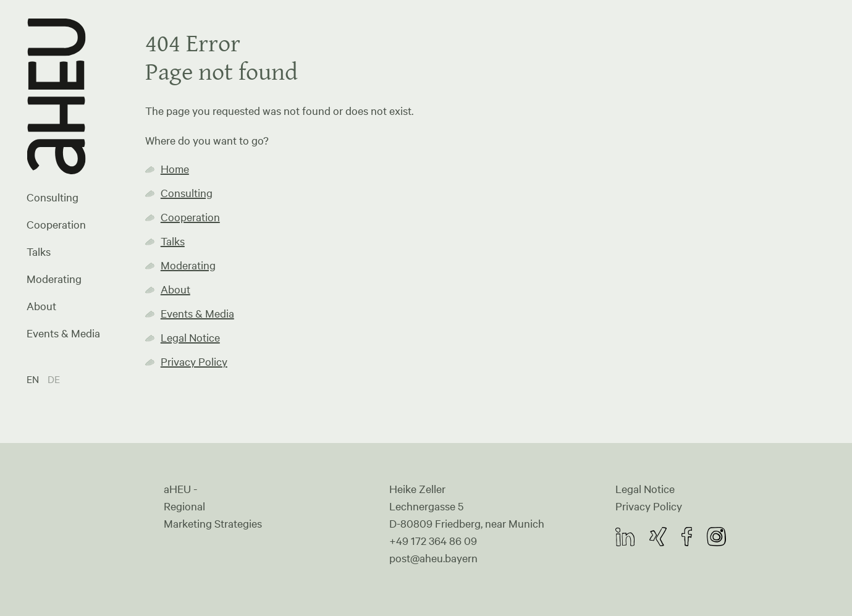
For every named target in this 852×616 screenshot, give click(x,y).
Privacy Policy (194, 361)
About (41, 306)
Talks (39, 251)
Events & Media (63, 333)
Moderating (54, 279)
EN (34, 379)
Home (175, 169)
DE (54, 379)
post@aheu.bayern (433, 558)
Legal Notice (190, 337)
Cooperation (56, 224)
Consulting (53, 197)
